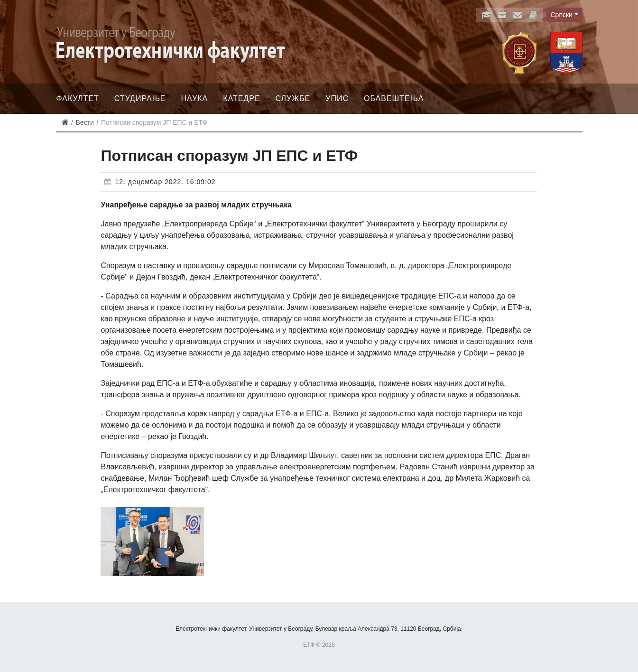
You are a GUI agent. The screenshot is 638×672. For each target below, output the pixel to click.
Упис (337, 98)
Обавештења (394, 98)
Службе (293, 98)
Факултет (78, 98)
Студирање (140, 98)
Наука (195, 98)
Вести (85, 122)
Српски (562, 15)
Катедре (241, 98)
